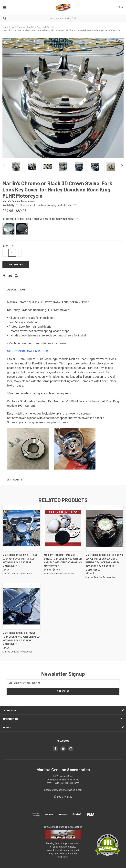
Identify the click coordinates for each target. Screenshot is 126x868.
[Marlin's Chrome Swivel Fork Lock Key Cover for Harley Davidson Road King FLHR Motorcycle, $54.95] (21, 528)
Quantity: (8, 246)
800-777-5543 (65, 797)
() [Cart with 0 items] (121, 7)
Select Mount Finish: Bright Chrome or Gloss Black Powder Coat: (39, 219)
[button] (63, 290)
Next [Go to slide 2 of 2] (121, 169)
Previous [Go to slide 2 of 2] (5, 169)
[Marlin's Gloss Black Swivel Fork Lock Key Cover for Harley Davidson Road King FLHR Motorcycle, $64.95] (21, 606)
